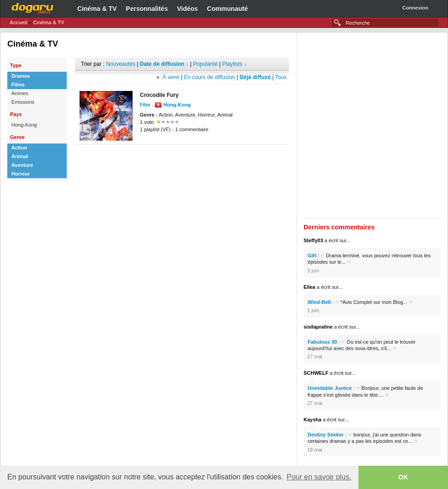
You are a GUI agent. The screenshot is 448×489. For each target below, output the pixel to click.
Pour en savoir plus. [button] (319, 477)
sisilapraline (318, 327)
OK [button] (403, 477)
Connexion (415, 8)
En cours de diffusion (209, 77)
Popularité (205, 64)
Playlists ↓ (234, 64)
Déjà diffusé (255, 77)
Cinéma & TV (97, 9)
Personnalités (147, 9)
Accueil (19, 22)
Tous (281, 77)
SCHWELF (316, 373)
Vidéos (187, 9)
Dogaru (32, 7)
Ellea (309, 287)
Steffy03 (313, 240)
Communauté (227, 9)
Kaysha (312, 420)
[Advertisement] (109, 125)
